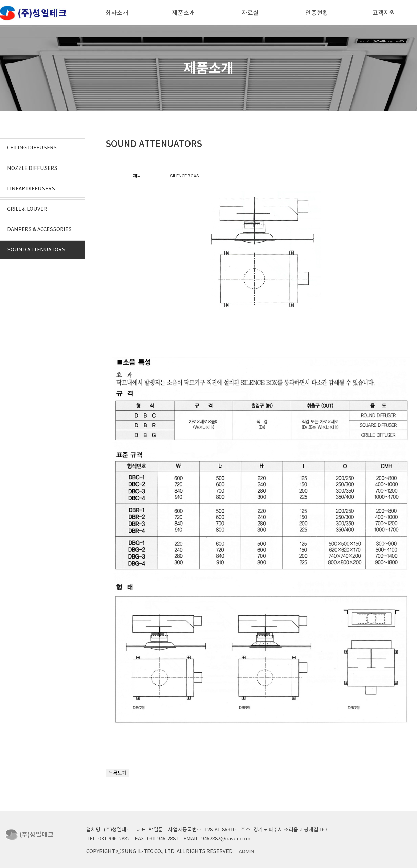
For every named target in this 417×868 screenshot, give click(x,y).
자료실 (250, 13)
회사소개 (117, 13)
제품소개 (183, 13)
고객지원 (384, 13)
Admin (246, 851)
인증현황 (317, 13)
